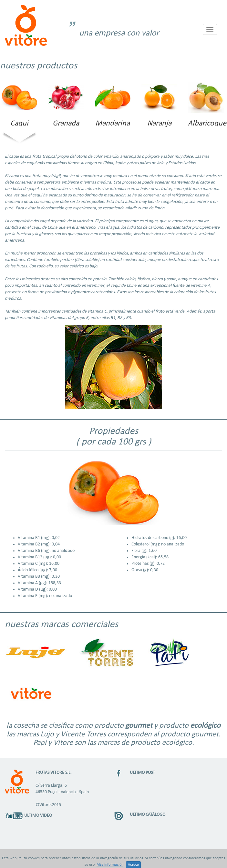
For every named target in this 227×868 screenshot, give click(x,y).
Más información (110, 865)
